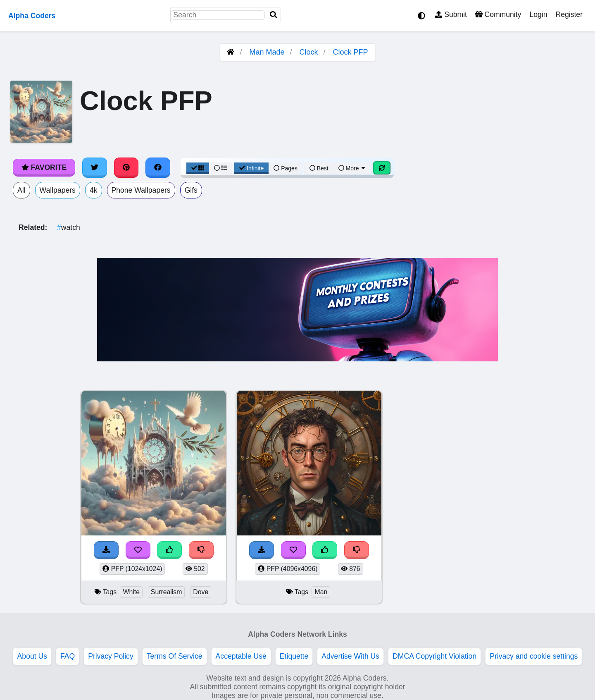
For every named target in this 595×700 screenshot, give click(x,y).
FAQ (68, 656)
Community (498, 14)
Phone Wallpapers (141, 190)
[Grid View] (198, 168)
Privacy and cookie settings (534, 656)
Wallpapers (58, 190)
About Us (32, 656)
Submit (451, 14)
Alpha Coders (32, 16)
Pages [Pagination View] (286, 168)
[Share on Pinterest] (126, 167)
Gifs (191, 190)
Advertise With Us (350, 656)
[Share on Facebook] (158, 167)
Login (538, 14)
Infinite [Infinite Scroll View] (251, 168)
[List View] (221, 168)
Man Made (267, 52)
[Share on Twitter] (95, 167)
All (21, 190)
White (131, 592)
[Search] (274, 15)
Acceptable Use (241, 656)
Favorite (44, 167)
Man (321, 592)
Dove (201, 592)
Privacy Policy (111, 656)
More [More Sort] (352, 168)
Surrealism (167, 592)
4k (94, 190)
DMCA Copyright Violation (434, 656)
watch (69, 227)
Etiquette (294, 656)
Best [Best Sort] (319, 168)
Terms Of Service (175, 656)
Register (569, 14)
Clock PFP (351, 52)
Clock (309, 52)
